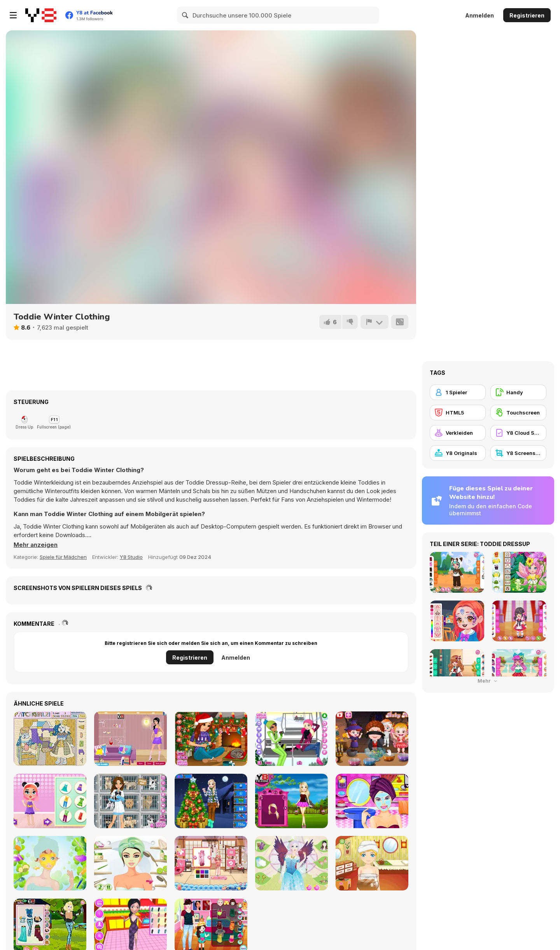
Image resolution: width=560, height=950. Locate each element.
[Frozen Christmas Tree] (211, 801)
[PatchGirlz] (50, 739)
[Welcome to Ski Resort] (291, 739)
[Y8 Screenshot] (518, 453)
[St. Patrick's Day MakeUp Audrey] (50, 863)
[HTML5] (458, 413)
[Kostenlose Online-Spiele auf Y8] (41, 15)
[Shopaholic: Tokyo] (211, 863)
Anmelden (479, 15)
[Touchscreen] (518, 413)
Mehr (488, 681)
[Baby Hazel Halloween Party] (372, 739)
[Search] (185, 15)
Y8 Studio (131, 557)
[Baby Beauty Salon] (50, 801)
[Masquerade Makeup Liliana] (130, 863)
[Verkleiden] (458, 433)
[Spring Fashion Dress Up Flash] (130, 739)
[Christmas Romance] (211, 739)
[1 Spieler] (458, 392)
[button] (36, 545)
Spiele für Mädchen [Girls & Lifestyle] (63, 557)
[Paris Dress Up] (291, 801)
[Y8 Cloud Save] (518, 433)
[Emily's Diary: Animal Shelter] (130, 801)
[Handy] (518, 392)
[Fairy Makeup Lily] (291, 863)
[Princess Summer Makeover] (372, 801)
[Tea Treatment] (372, 863)
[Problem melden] (374, 322)
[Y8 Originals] (458, 453)
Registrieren (527, 15)
